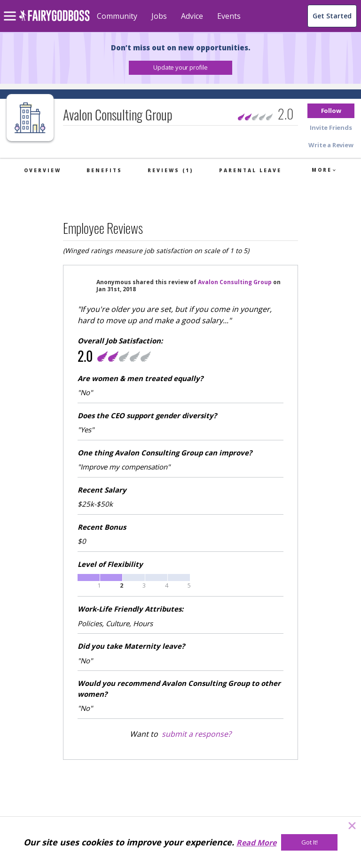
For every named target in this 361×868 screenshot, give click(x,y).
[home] (54, 21)
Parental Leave (250, 170)
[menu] (11, 8)
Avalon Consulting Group (235, 282)
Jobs (159, 16)
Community (117, 16)
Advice (192, 16)
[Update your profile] (180, 68)
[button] (180, 68)
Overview (43, 170)
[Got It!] (309, 842)
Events (229, 16)
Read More (256, 843)
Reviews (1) (170, 170)
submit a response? (196, 734)
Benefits (104, 170)
